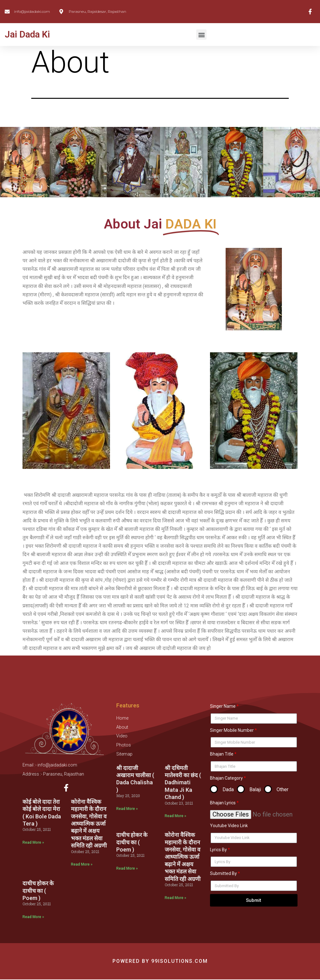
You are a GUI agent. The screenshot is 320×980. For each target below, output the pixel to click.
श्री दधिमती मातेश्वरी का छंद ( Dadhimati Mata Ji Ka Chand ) (183, 783)
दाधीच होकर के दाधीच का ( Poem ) (38, 892)
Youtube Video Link (229, 826)
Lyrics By (218, 850)
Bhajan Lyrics (223, 803)
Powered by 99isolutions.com (160, 962)
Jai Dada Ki (27, 34)
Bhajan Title (222, 754)
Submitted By (223, 873)
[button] (201, 35)
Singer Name (223, 706)
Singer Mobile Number (232, 730)
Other (282, 789)
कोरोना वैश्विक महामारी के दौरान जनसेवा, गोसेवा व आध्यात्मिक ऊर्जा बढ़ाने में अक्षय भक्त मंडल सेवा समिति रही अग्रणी (89, 824)
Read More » (33, 843)
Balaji (255, 789)
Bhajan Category (226, 778)
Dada (228, 789)
